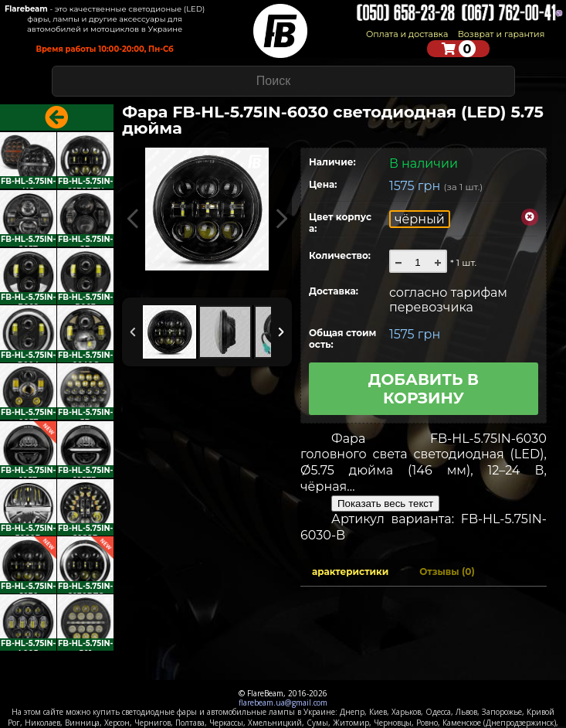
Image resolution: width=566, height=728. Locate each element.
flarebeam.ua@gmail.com (283, 702)
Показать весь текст (385, 503)
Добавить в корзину (424, 389)
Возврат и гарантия (502, 34)
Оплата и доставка (407, 34)
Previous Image (133, 219)
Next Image (281, 219)
